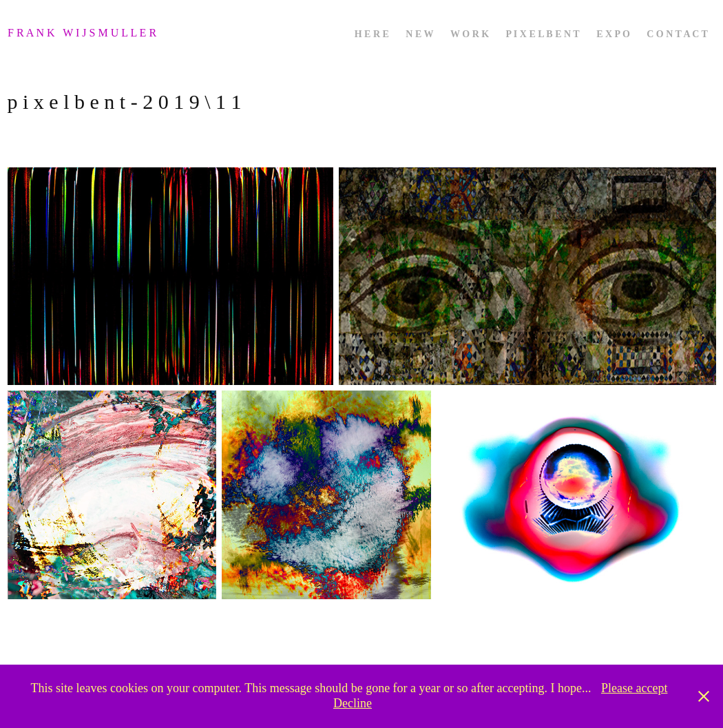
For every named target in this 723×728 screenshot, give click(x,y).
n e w (419, 34)
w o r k (470, 34)
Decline (353, 703)
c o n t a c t (677, 34)
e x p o (613, 34)
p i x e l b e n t (543, 34)
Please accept (634, 688)
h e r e (372, 34)
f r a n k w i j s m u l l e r (83, 33)
